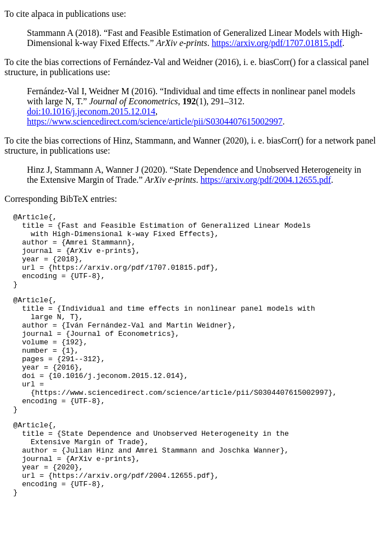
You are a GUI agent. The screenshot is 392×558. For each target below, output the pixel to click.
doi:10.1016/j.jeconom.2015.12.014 (91, 111)
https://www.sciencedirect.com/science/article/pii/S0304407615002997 (155, 121)
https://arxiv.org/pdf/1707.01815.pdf (277, 43)
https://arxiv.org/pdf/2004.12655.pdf (266, 180)
